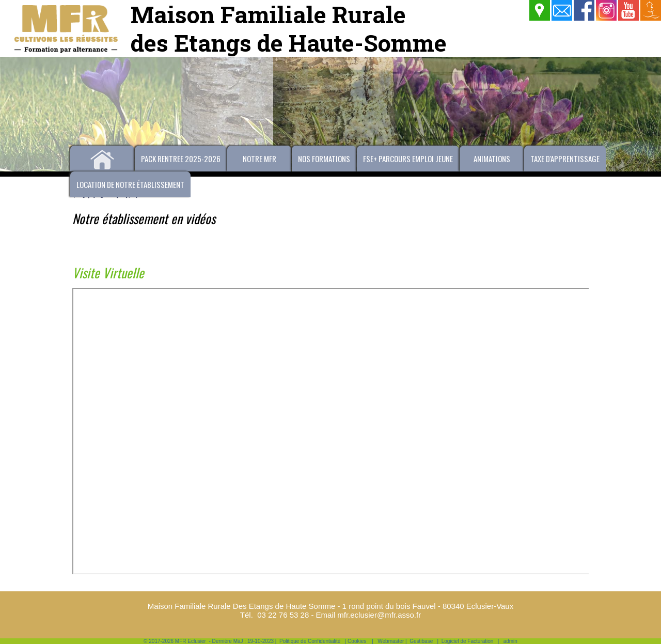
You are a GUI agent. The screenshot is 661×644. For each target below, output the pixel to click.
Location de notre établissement (130, 184)
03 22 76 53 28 (283, 615)
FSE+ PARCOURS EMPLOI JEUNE (408, 159)
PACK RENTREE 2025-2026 (181, 159)
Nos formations (324, 159)
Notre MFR (259, 159)
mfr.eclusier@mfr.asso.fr (379, 615)
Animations (492, 159)
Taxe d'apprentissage (565, 159)
